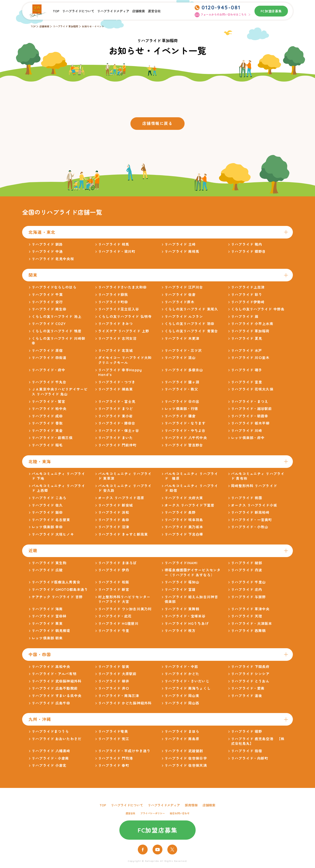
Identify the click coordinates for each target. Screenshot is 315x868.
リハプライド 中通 (47, 252)
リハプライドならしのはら (54, 287)
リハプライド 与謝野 (248, 597)
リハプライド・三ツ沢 (183, 351)
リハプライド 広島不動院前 (55, 688)
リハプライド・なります (185, 423)
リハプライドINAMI (181, 563)
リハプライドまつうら (50, 732)
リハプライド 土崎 (180, 244)
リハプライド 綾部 (247, 563)
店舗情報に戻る (157, 123)
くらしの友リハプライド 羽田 (189, 324)
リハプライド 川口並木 (250, 358)
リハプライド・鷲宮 (48, 402)
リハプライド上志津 (248, 287)
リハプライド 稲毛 (47, 445)
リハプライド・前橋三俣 (52, 438)
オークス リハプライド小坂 (254, 505)
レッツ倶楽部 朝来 (47, 638)
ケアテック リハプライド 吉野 (57, 597)
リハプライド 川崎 (247, 431)
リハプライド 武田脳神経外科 (57, 681)
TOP (56, 11)
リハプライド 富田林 (49, 616)
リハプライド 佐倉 (180, 295)
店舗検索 (139, 11)
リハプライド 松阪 (114, 582)
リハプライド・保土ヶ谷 (119, 431)
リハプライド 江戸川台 (184, 287)
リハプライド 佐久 (47, 505)
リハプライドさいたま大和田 (122, 287)
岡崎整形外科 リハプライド (254, 486)
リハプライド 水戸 (247, 351)
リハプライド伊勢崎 (248, 302)
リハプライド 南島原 (182, 739)
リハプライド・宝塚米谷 (185, 616)
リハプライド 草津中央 (250, 609)
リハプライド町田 (113, 302)
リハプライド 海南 (47, 609)
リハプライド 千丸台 (49, 382)
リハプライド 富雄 (180, 590)
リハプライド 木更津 (182, 339)
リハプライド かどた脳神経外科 (125, 703)
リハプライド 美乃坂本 (184, 527)
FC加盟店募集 (271, 11)
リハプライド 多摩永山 (184, 370)
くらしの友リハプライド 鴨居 (57, 331)
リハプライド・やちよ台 (185, 431)
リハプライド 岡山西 (182, 703)
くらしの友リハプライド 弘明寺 (125, 317)
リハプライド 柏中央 (49, 409)
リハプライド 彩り (247, 295)
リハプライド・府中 (48, 370)
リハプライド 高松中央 (51, 667)
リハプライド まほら (182, 732)
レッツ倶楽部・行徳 (181, 409)
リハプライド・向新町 (250, 758)
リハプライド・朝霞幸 (250, 416)
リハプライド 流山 (180, 358)
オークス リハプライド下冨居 (189, 505)
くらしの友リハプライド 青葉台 (191, 331)
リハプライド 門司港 (116, 758)
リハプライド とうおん (250, 681)
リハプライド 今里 (114, 631)
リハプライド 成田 (47, 416)
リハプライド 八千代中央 (186, 438)
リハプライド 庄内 (247, 590)
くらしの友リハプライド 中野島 (258, 309)
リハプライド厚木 (180, 302)
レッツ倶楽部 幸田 (47, 527)
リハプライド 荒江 (114, 739)
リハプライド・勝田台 (117, 423)
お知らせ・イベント (93, 26)
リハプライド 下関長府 (250, 667)
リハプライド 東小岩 (116, 416)
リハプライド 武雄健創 (184, 751)
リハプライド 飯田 (47, 512)
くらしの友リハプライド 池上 (57, 317)
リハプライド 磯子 (247, 370)
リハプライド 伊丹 (114, 570)
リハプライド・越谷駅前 (252, 409)
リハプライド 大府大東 (184, 498)
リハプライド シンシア (250, 674)
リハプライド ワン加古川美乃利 (125, 609)
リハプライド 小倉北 (49, 766)
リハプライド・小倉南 (50, 758)
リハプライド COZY (49, 324)
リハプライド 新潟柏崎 (250, 512)
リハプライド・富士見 (117, 402)
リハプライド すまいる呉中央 (57, 696)
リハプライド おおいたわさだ (57, 739)
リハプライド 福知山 (182, 582)
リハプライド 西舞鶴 (248, 631)
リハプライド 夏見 (247, 339)
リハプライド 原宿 (47, 351)
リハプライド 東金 (47, 431)
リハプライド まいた (116, 438)
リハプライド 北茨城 (116, 351)
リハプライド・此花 (115, 616)
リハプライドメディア (113, 11)
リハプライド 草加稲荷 (66, 26)
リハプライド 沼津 (114, 527)
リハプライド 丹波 (247, 570)
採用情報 (191, 805)
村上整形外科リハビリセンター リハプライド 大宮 (124, 599)
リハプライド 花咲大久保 (252, 389)
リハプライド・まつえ (250, 402)
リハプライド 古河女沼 (117, 339)
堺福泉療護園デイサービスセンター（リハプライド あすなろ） (193, 573)
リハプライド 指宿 (247, 751)
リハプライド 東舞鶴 (182, 609)
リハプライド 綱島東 (116, 389)
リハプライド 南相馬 (182, 252)
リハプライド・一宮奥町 (252, 520)
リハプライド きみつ (116, 324)
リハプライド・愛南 (248, 688)
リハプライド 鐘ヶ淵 (182, 382)
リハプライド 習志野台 (184, 445)
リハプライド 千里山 (248, 582)
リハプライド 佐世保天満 (186, 766)
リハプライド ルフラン (184, 317)
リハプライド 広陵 (47, 570)
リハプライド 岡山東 (182, 696)
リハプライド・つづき (117, 382)
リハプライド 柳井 (114, 681)
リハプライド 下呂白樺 (184, 534)
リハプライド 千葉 (47, 295)
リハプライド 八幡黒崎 (51, 751)
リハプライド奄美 (113, 732)
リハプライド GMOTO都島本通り (60, 590)
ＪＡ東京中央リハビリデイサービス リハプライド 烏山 (60, 392)
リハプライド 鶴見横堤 (51, 631)
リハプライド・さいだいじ (187, 681)
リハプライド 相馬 (114, 244)
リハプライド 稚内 (247, 244)
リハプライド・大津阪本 (252, 624)
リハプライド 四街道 (49, 358)
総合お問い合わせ (180, 813)
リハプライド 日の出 (182, 402)
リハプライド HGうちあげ (187, 624)
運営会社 (154, 11)
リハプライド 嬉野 (247, 732)
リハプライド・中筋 (181, 667)
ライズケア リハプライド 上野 (124, 331)
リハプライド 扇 (245, 317)
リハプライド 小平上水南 (252, 324)
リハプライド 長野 (180, 512)
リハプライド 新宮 (114, 590)
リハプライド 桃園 (247, 498)
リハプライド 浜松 (114, 512)
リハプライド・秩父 (181, 389)
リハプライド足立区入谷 (119, 309)
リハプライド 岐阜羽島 (184, 520)
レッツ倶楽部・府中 (248, 438)
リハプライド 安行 (47, 302)
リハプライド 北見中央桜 (53, 259)
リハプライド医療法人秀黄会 (56, 582)
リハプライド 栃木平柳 (250, 423)
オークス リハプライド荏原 (121, 498)
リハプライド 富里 (247, 382)
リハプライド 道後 (247, 696)
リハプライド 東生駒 (49, 563)
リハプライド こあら (49, 498)
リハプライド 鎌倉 (180, 416)
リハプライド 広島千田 (51, 703)
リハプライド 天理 (247, 616)
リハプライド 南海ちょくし (188, 688)
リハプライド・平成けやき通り (124, 751)
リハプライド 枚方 (180, 631)
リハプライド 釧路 (47, 244)
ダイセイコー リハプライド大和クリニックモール (125, 360)
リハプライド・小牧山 (250, 527)
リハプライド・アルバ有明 (54, 674)
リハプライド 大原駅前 (117, 674)
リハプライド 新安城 (116, 505)
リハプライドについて (78, 11)
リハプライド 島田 (114, 520)
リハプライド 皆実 (114, 667)
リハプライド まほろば (117, 563)
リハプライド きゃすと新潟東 (123, 534)
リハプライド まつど (116, 409)
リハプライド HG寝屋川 (118, 624)
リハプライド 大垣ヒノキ (53, 534)
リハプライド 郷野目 (248, 252)
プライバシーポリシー (153, 813)
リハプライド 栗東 (47, 624)
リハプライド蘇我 (113, 295)
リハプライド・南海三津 (119, 696)
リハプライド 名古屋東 (51, 520)
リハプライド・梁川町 (117, 252)
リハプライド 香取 (47, 423)
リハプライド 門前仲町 (117, 445)
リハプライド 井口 (114, 688)
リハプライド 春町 (114, 766)
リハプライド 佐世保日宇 (186, 758)
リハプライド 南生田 (49, 309)
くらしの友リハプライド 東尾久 (191, 309)
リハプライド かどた (182, 674)
